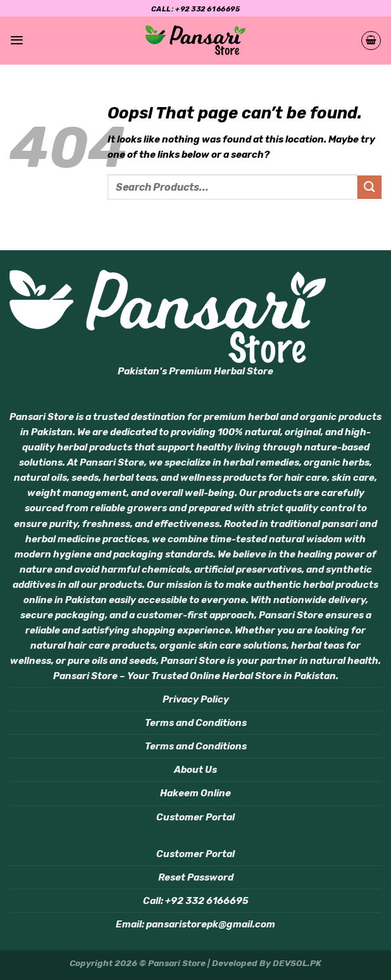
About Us (195, 770)
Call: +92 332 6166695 (196, 901)
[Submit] (369, 187)
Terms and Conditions (196, 723)
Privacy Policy (196, 699)
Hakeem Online (195, 793)
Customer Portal (195, 817)
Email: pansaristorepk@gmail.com (195, 924)
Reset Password (196, 877)
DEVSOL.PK (297, 963)
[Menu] (17, 40)
